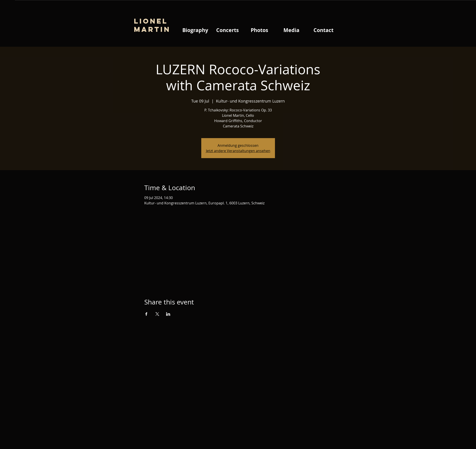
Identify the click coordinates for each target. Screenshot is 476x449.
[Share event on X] (157, 314)
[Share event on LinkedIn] (168, 314)
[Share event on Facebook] (146, 314)
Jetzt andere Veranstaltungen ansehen (238, 151)
